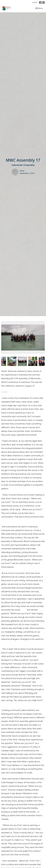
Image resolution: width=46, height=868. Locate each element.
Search (35, 2)
